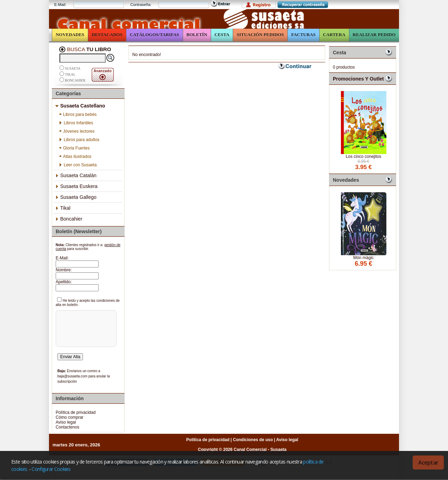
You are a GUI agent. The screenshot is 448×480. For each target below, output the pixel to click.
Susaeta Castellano (80, 106)
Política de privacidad (76, 412)
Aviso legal (66, 422)
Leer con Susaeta (78, 165)
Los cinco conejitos (363, 156)
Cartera (334, 34)
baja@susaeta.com (72, 376)
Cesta (222, 34)
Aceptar (428, 462)
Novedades (70, 34)
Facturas (303, 34)
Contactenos (67, 427)
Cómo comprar (69, 417)
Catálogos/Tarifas (155, 34)
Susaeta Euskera (76, 186)
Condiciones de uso (253, 440)
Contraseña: (141, 5)
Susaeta (73, 68)
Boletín (197, 34)
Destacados (107, 34)
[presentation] (85, 338)
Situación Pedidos (260, 34)
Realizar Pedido (374, 34)
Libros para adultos (79, 140)
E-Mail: (60, 5)
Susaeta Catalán (76, 175)
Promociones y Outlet (358, 79)
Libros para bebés (78, 114)
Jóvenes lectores (77, 131)
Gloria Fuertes (74, 148)
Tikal (70, 74)
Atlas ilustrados (75, 156)
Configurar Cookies (51, 469)
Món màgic (363, 258)
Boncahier (75, 80)
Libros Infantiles (76, 123)
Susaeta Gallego (76, 197)
